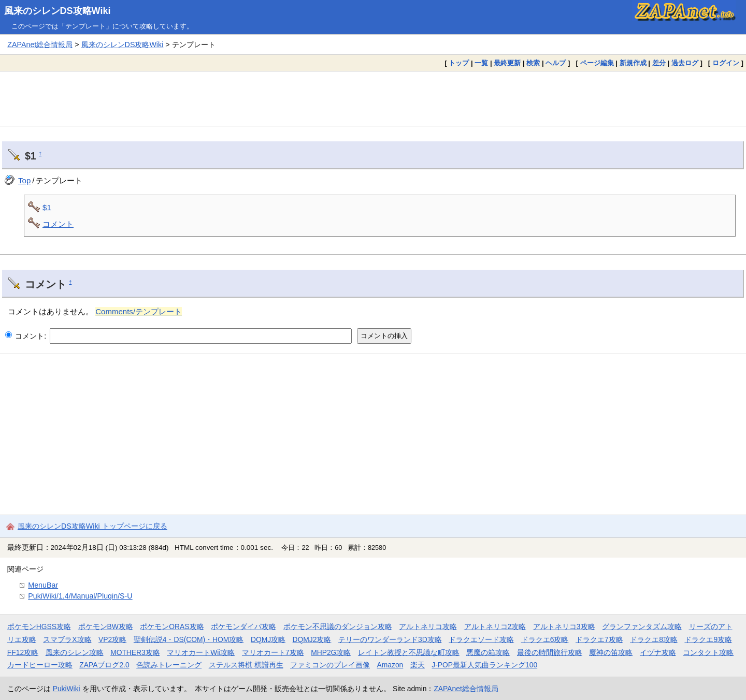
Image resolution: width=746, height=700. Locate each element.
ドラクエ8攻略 (654, 639)
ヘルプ (556, 63)
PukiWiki (67, 689)
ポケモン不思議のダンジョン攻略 (338, 626)
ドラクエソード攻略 (481, 639)
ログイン (726, 63)
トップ (459, 63)
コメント (58, 224)
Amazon (390, 665)
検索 (533, 63)
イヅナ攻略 (658, 652)
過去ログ (685, 63)
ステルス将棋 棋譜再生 (246, 665)
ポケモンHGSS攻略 (39, 626)
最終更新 (507, 63)
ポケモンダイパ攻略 (243, 626)
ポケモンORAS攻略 (172, 626)
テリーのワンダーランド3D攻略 (390, 639)
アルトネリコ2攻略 (495, 626)
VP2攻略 (112, 639)
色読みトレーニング (169, 665)
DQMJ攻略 (268, 639)
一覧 (481, 63)
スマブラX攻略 (67, 639)
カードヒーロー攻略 (40, 665)
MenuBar (43, 585)
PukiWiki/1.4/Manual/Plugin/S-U (80, 596)
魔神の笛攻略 (611, 652)
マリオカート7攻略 (273, 652)
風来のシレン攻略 (75, 652)
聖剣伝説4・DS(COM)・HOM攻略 (189, 639)
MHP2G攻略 (331, 652)
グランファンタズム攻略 (642, 626)
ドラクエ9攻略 (708, 639)
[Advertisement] (373, 98)
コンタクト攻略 (708, 652)
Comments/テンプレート (139, 311)
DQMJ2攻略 (312, 639)
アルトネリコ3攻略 (564, 626)
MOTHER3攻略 (135, 652)
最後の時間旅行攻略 (550, 652)
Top (24, 180)
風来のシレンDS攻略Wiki (58, 11)
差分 (659, 63)
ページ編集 (597, 63)
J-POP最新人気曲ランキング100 (484, 665)
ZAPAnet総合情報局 (40, 45)
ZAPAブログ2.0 (104, 665)
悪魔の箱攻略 (488, 652)
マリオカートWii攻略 (201, 652)
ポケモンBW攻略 (106, 626)
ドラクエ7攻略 (599, 639)
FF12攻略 (23, 652)
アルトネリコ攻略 (428, 626)
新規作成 (633, 63)
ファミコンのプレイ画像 (330, 665)
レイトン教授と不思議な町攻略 (409, 652)
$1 (47, 207)
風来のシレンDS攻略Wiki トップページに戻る (92, 526)
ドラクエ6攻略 (545, 639)
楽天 (418, 665)
